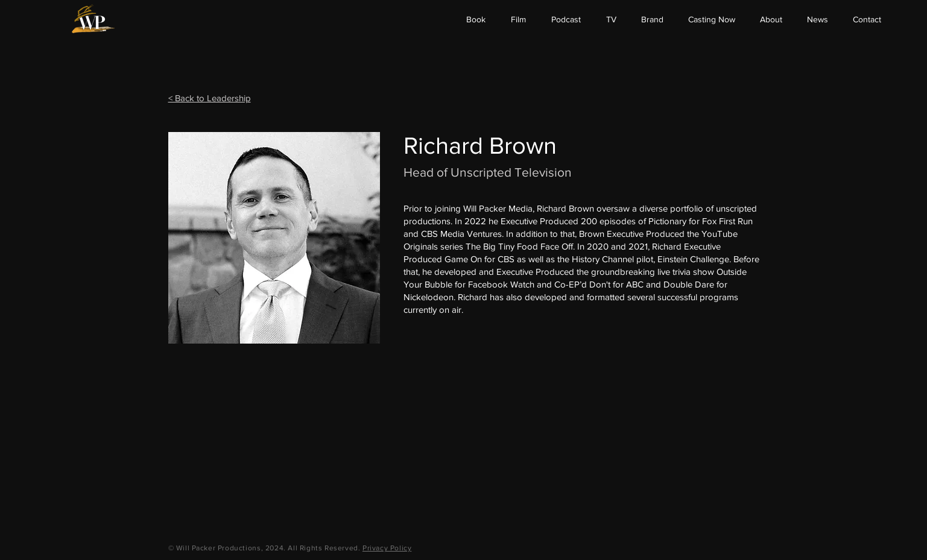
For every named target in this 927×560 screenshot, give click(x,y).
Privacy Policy (387, 548)
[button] (771, 19)
